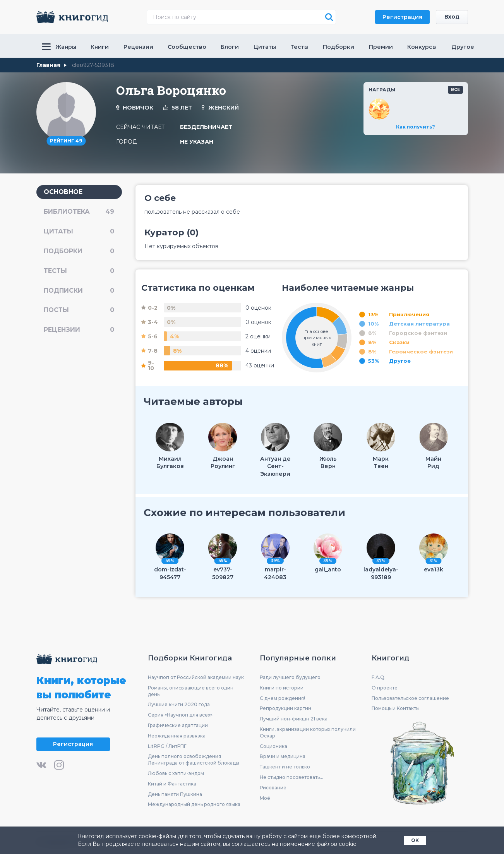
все (455, 90)
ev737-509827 (223, 573)
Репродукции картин (285, 708)
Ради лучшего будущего (290, 677)
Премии (381, 47)
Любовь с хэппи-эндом (176, 773)
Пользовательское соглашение (410, 698)
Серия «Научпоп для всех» (180, 715)
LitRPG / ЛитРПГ (167, 746)
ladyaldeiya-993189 (381, 573)
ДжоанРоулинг (223, 463)
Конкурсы (422, 47)
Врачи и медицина (283, 756)
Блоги (230, 47)
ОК (415, 840)
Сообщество (187, 47)
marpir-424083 (275, 573)
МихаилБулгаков (170, 463)
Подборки (339, 47)
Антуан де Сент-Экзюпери (275, 466)
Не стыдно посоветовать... (291, 777)
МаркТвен (381, 463)
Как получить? (416, 127)
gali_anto (328, 569)
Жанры (59, 47)
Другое (463, 47)
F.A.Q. (379, 677)
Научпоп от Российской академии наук (196, 677)
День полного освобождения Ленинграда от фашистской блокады (194, 760)
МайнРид (433, 463)
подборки (79, 251)
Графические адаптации (178, 725)
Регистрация (402, 17)
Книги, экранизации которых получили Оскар (308, 732)
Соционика (273, 746)
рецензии (79, 330)
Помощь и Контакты (396, 708)
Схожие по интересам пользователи (245, 512)
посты (79, 310)
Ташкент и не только (285, 767)
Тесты (299, 47)
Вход (452, 17)
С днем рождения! (282, 698)
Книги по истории (282, 688)
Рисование (273, 788)
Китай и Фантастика (172, 784)
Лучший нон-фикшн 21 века (294, 719)
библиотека (79, 212)
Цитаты (265, 47)
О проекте (385, 688)
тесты (79, 271)
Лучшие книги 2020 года (179, 704)
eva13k (434, 569)
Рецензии (138, 47)
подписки (79, 291)
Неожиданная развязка (177, 736)
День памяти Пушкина (175, 794)
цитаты (79, 231)
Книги (100, 47)
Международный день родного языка (194, 804)
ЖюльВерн (328, 463)
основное (63, 192)
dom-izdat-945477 (170, 573)
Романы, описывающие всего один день (191, 691)
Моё (265, 798)
